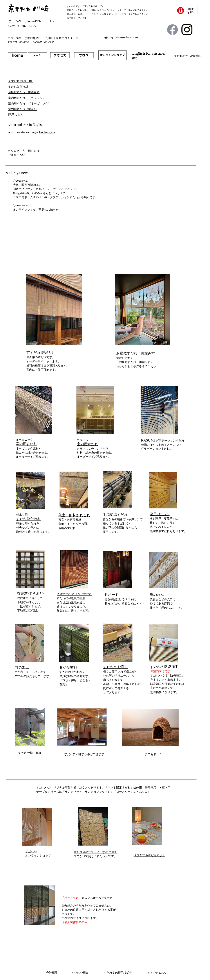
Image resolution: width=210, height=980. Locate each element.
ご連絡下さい (16, 155)
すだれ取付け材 (29, 519)
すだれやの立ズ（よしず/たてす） (96, 852)
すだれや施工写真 (30, 753)
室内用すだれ (26, 444)
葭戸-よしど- (160, 514)
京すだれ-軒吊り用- (42, 353)
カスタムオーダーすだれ (87, 898)
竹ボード (112, 595)
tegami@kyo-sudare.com (120, 37)
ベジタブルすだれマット (149, 855)
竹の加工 (22, 667)
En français (47, 132)
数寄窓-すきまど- (31, 593)
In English (36, 125)
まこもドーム (153, 754)
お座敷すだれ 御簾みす (136, 353)
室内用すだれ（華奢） (22, 109)
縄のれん (157, 595)
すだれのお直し (116, 667)
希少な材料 (68, 667)
